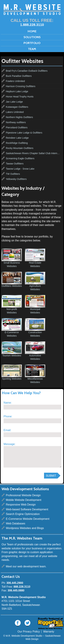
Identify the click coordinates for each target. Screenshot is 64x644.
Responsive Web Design (21, 505)
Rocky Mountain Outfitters (20, 148)
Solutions (32, 37)
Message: (9, 444)
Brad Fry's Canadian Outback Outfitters (27, 71)
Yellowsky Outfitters (16, 179)
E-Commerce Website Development (28, 519)
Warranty (49, 632)
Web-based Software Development (27, 509)
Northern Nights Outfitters (19, 117)
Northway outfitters (16, 122)
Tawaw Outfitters (15, 164)
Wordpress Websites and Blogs (25, 528)
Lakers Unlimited (15, 112)
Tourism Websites (12, 349)
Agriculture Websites (35, 281)
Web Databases (16, 523)
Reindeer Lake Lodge (17, 138)
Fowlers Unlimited (15, 81)
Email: (7, 430)
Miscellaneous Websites (35, 374)
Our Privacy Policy (29, 632)
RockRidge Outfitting (17, 143)
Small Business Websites (12, 258)
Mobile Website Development (24, 500)
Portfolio (32, 43)
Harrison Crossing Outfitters (21, 86)
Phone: (8, 416)
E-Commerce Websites (12, 328)
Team (32, 49)
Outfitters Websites (12, 280)
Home (32, 31)
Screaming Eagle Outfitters (20, 158)
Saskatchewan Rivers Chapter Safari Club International (33, 153)
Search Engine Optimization (23, 514)
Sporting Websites (12, 372)
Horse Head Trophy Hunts (20, 97)
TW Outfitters (13, 174)
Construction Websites (35, 328)
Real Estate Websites (35, 258)
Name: (8, 403)
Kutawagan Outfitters (17, 107)
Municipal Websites (35, 304)
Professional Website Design (23, 495)
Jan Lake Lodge (14, 102)
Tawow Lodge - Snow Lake (20, 169)
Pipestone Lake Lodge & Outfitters (24, 133)
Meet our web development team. (26, 566)
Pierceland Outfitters (17, 127)
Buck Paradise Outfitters (19, 76)
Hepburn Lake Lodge (17, 91)
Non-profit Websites (12, 304)
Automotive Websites (35, 351)
